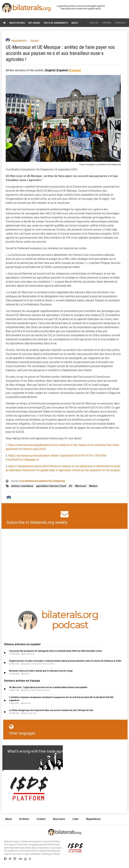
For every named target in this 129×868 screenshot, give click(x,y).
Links (76, 819)
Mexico (93, 486)
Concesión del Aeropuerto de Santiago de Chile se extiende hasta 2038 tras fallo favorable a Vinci (56, 651)
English (94, 23)
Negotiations (17, 23)
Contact (41, 819)
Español (107, 23)
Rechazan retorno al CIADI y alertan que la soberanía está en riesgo (41, 671)
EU (71, 486)
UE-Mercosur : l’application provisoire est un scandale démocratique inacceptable (48, 687)
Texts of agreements (56, 23)
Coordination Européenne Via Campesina (42, 481)
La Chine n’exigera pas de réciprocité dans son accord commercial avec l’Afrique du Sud (51, 710)
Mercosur (81, 486)
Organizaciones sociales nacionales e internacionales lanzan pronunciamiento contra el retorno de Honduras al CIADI (65, 661)
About (75, 23)
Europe (35, 41)
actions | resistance (22, 486)
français (120, 23)
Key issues (34, 23)
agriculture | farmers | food (51, 486)
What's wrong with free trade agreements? (43, 751)
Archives (24, 819)
